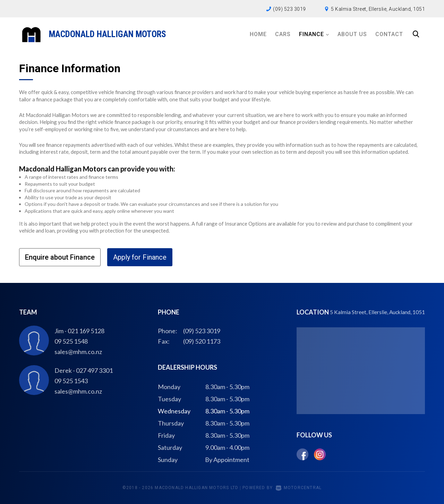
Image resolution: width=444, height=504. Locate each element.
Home (258, 34)
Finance (314, 34)
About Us (352, 34)
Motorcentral (299, 488)
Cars (283, 34)
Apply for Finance (140, 257)
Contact (389, 34)
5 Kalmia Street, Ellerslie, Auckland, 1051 (378, 9)
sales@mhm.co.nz (78, 352)
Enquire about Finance (60, 257)
